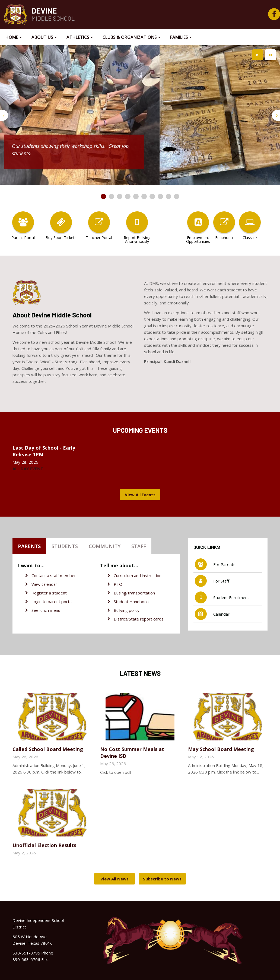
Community (105, 546)
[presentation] (4, 115)
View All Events (140, 495)
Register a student (49, 593)
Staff (139, 546)
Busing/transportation (134, 593)
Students (65, 546)
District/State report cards (139, 619)
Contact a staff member (54, 575)
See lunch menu (46, 610)
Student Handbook (131, 602)
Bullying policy (127, 610)
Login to (40, 602)
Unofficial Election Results (44, 845)
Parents (29, 546)
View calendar (44, 584)
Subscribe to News (162, 879)
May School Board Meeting (221, 749)
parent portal (60, 602)
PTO (118, 584)
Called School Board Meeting (48, 749)
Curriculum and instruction (138, 575)
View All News (114, 879)
